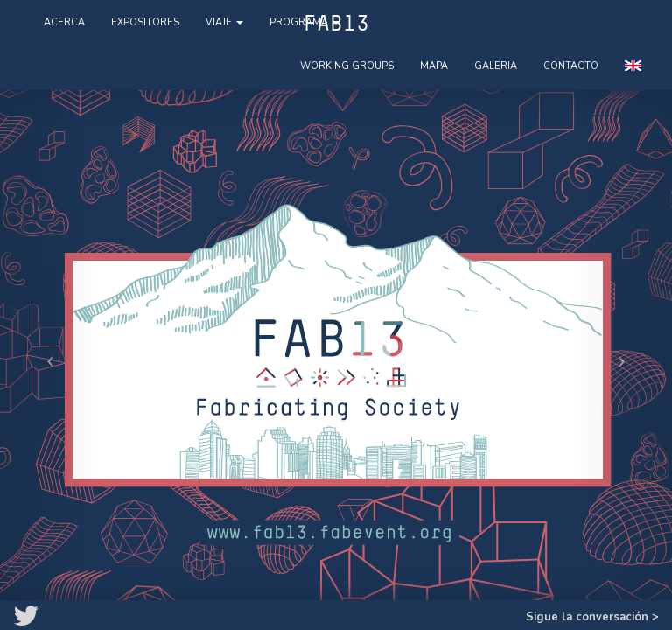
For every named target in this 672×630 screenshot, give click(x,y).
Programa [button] (304, 22)
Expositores (145, 22)
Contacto (571, 66)
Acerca (64, 22)
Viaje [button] (224, 22)
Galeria (496, 66)
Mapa (434, 66)
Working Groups (347, 66)
